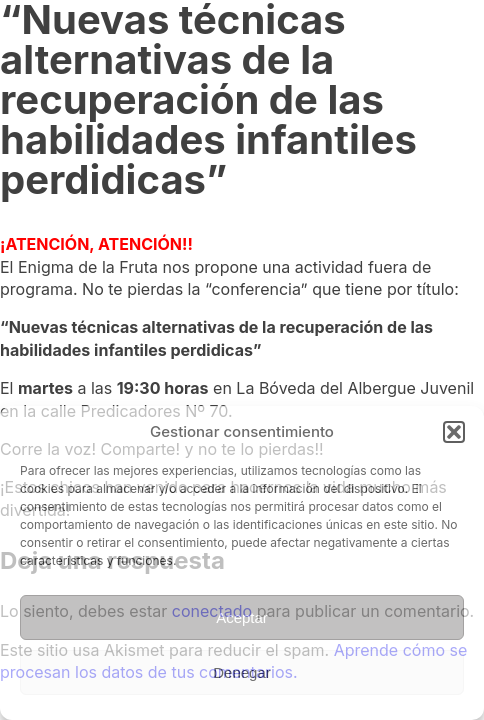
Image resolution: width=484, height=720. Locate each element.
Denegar (242, 672)
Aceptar (242, 617)
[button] (454, 432)
